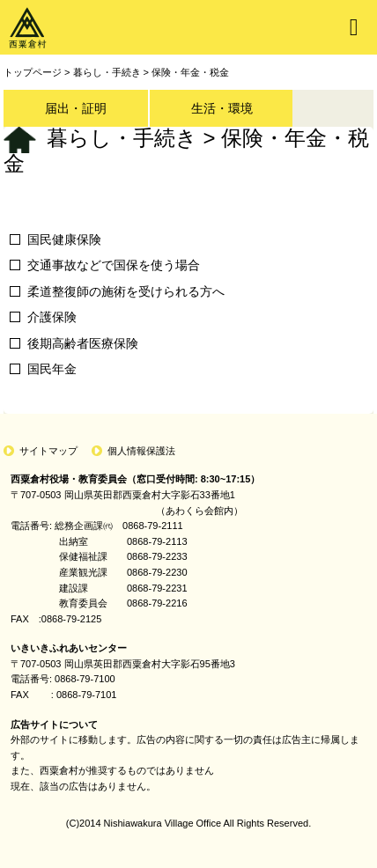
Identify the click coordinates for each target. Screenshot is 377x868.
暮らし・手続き (107, 72)
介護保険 (52, 317)
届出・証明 (76, 108)
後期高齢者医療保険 (83, 343)
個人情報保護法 (141, 451)
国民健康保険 (64, 239)
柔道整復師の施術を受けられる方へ (126, 291)
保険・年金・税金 (190, 72)
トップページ (33, 72)
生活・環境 (222, 108)
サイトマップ (48, 451)
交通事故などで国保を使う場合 (114, 265)
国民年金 (52, 369)
